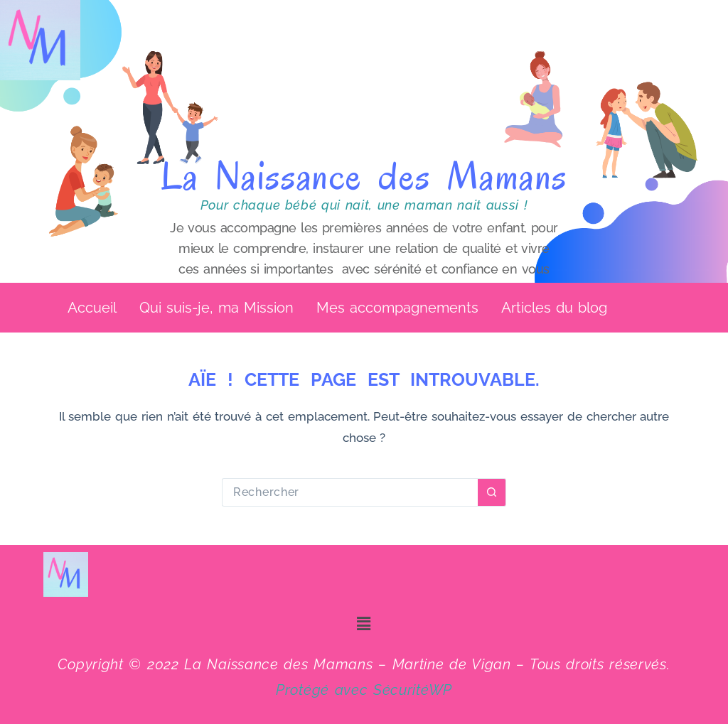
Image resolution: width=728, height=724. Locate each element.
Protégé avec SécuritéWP (364, 690)
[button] (558, 309)
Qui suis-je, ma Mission (216, 309)
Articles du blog (554, 309)
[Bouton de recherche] (492, 495)
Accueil (92, 309)
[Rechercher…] (350, 495)
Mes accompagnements (397, 309)
